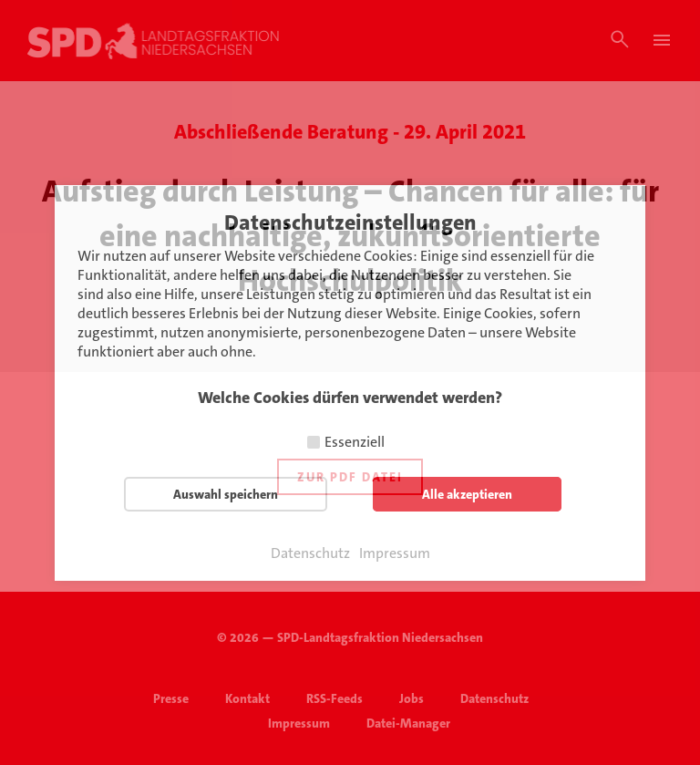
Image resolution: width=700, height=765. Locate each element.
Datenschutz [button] (310, 553)
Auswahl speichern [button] (226, 494)
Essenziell (355, 442)
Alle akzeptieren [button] (467, 494)
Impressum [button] (395, 553)
